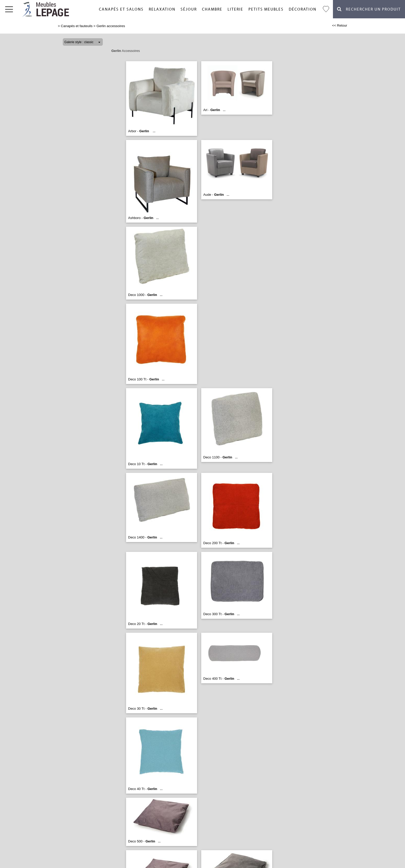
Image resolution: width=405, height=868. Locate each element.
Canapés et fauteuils (77, 26)
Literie (235, 9)
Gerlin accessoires (111, 26)
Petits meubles (266, 9)
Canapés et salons (121, 9)
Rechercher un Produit (369, 9)
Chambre (212, 9)
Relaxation (162, 9)
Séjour (189, 9)
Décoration (303, 9)
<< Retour (340, 25)
